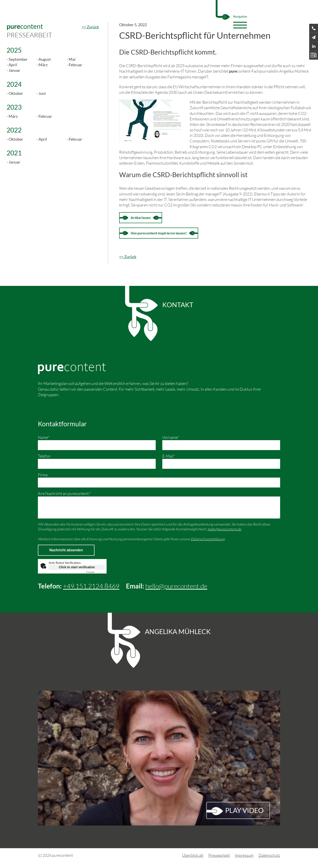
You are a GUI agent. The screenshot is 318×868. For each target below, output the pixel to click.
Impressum (244, 855)
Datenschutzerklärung (208, 539)
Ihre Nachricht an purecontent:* (64, 493)
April (13, 65)
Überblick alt (193, 855)
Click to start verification (77, 567)
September (18, 59)
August (45, 59)
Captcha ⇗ (96, 572)
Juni (42, 93)
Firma (43, 475)
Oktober (16, 93)
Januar (14, 70)
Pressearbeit (219, 855)
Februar (75, 65)
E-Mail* (169, 456)
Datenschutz (269, 855)
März (43, 65)
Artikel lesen (141, 218)
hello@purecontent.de (224, 529)
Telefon (44, 456)
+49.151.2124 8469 (91, 586)
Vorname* (171, 437)
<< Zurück (90, 27)
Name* (44, 437)
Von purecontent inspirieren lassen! (159, 233)
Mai (72, 59)
